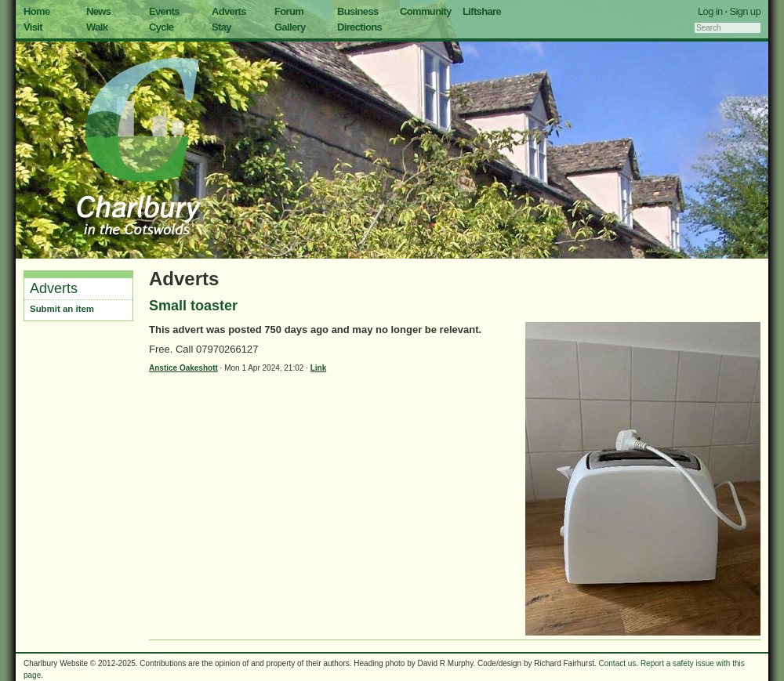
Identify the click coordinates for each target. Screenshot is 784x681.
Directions (359, 27)
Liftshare (482, 11)
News (98, 11)
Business (358, 11)
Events (164, 11)
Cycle (161, 27)
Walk (97, 27)
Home (37, 11)
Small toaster (193, 306)
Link (319, 368)
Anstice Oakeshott (183, 368)
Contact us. (619, 663)
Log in (710, 11)
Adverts (229, 11)
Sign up (745, 11)
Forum (289, 11)
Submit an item (62, 309)
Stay (221, 27)
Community (426, 11)
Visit (33, 27)
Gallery (290, 27)
